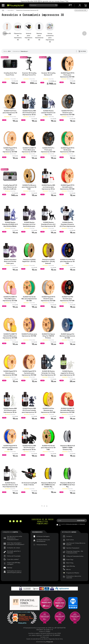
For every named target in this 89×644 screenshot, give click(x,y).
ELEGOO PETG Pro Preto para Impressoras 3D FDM (48, 150)
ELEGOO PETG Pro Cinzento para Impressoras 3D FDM (67, 113)
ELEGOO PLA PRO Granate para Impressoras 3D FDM (67, 299)
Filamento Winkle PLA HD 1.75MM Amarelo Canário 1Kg (48, 485)
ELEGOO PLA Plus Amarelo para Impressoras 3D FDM (48, 410)
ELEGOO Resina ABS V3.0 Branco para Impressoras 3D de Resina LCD (10, 411)
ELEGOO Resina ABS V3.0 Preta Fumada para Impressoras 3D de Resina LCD (29, 411)
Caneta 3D (7, 33)
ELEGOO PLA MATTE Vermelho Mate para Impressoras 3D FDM (67, 410)
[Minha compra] (86, 5)
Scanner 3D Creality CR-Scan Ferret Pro (29, 74)
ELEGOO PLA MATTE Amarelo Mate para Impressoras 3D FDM (10, 336)
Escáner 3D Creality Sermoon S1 (48, 74)
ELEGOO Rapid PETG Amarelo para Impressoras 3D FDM (10, 373)
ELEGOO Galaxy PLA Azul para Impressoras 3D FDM (67, 336)
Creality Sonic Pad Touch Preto (10, 74)
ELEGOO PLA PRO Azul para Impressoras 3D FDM (67, 261)
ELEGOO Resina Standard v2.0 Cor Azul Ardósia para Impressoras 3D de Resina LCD (29, 226)
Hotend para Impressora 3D (29, 37)
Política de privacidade (72, 524)
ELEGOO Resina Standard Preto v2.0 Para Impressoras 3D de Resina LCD (48, 225)
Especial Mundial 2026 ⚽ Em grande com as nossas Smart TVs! (45, 1)
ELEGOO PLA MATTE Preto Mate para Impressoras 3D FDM (29, 150)
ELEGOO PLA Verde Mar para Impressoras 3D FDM (29, 299)
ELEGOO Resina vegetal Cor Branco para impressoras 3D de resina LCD (67, 374)
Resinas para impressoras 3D (39, 37)
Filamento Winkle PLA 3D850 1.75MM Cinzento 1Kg (67, 447)
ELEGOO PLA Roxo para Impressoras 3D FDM (29, 335)
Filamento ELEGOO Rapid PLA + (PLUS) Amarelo (48, 261)
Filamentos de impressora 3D (18, 37)
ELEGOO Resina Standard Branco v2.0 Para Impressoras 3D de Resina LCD (10, 486)
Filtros (82, 51)
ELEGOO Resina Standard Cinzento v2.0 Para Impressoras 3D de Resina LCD (67, 225)
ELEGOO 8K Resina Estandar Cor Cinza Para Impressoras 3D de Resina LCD (48, 374)
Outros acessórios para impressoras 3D (50, 38)
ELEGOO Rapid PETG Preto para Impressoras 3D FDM (67, 75)
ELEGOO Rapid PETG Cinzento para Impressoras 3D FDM (48, 299)
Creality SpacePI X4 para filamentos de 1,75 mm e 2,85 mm (10, 187)
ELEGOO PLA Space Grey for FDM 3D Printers (48, 336)
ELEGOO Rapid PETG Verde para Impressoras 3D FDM (67, 150)
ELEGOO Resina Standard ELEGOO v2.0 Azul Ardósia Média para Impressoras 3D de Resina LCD (10, 226)
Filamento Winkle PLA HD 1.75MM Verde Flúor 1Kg (67, 485)
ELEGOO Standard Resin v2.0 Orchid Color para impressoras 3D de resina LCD (10, 263)
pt (70, 5)
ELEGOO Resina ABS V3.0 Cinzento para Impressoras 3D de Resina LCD (29, 114)
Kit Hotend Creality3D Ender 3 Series (29, 484)
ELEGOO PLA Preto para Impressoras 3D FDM (10, 113)
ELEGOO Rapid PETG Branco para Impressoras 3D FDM (10, 150)
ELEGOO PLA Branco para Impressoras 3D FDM (29, 187)
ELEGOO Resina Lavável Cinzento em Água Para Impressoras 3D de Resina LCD (48, 114)
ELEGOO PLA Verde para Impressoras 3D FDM (48, 447)
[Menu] (3, 5)
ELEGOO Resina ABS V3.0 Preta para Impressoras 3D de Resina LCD (29, 448)
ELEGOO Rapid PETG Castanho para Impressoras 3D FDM (29, 373)
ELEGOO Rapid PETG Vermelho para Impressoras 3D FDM (67, 187)
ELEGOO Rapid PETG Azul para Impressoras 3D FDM (10, 447)
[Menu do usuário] (80, 5)
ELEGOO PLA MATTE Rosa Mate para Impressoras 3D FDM (10, 299)
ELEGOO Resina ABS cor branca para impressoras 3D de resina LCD (48, 188)
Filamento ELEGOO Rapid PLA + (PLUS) (29, 260)
